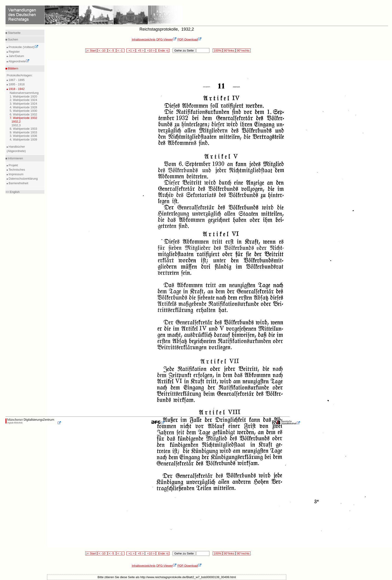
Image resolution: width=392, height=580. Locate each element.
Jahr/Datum (16, 56)
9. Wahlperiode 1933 (23, 132)
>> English (13, 192)
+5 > (140, 50)
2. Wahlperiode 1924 (23, 100)
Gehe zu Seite (184, 50)
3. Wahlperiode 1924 (23, 104)
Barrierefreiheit (18, 183)
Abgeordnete (19, 61)
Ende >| (163, 50)
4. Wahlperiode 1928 (23, 107)
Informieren (15, 158)
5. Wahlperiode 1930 (23, 111)
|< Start (91, 50)
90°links (229, 50)
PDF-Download (190, 39)
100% (217, 50)
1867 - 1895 (16, 80)
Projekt (13, 165)
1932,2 (16, 122)
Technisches (16, 170)
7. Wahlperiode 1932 (23, 118)
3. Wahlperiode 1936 (23, 136)
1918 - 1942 (16, 89)
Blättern (13, 68)
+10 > (150, 50)
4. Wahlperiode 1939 (23, 139)
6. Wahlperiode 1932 (23, 114)
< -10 (102, 50)
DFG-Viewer (166, 39)
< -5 (112, 50)
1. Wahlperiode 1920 (23, 96)
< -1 (120, 50)
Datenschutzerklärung (23, 179)
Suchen (13, 39)
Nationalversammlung (24, 93)
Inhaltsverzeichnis (144, 39)
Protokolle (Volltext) (23, 47)
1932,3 (16, 125)
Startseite (14, 33)
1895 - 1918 (16, 84)
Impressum (16, 174)
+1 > (131, 50)
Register (14, 52)
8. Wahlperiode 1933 (23, 129)
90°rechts (243, 50)
